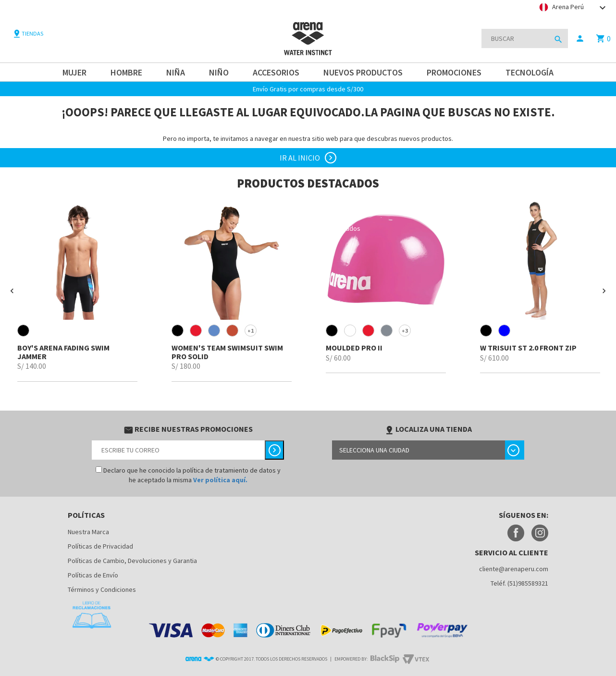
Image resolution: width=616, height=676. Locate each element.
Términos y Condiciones (102, 589)
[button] (12, 291)
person (580, 38)
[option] (77, 291)
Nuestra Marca (88, 532)
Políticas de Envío (93, 575)
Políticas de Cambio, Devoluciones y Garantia (132, 561)
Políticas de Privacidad (100, 546)
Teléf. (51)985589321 (519, 583)
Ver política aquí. (220, 480)
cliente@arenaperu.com (514, 569)
